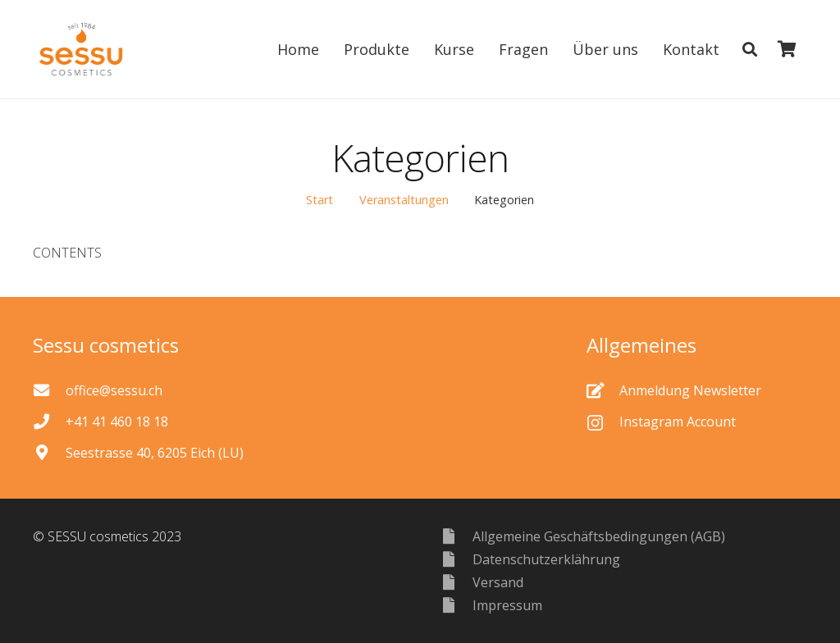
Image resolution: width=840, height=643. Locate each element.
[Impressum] (456, 605)
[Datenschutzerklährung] (456, 559)
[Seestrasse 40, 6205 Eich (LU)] (49, 452)
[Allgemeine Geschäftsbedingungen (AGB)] (456, 536)
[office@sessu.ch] (49, 390)
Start (320, 200)
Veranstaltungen (404, 200)
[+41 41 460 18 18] (49, 421)
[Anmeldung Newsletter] (603, 390)
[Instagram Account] (603, 422)
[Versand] (456, 582)
